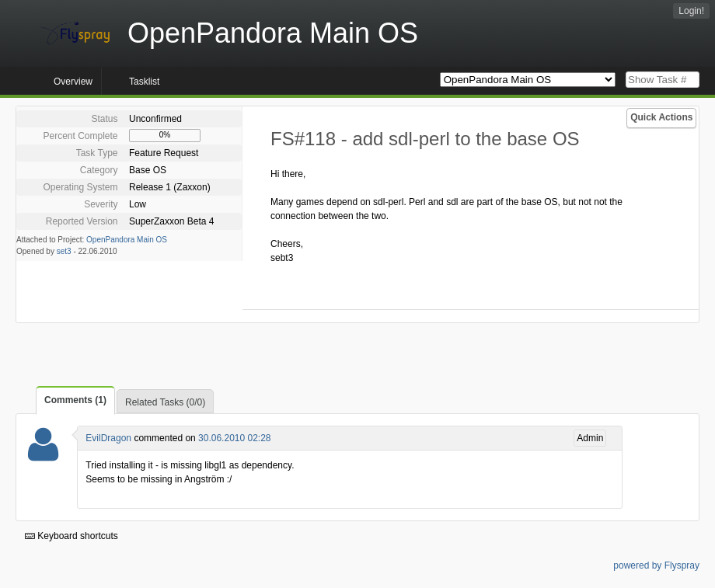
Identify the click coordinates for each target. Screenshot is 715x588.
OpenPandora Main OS (127, 240)
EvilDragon (108, 438)
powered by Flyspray (656, 565)
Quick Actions (661, 117)
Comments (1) (75, 400)
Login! (691, 11)
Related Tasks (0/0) (165, 402)
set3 (64, 251)
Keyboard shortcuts (71, 536)
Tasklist (144, 82)
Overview (73, 82)
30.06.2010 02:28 (234, 438)
